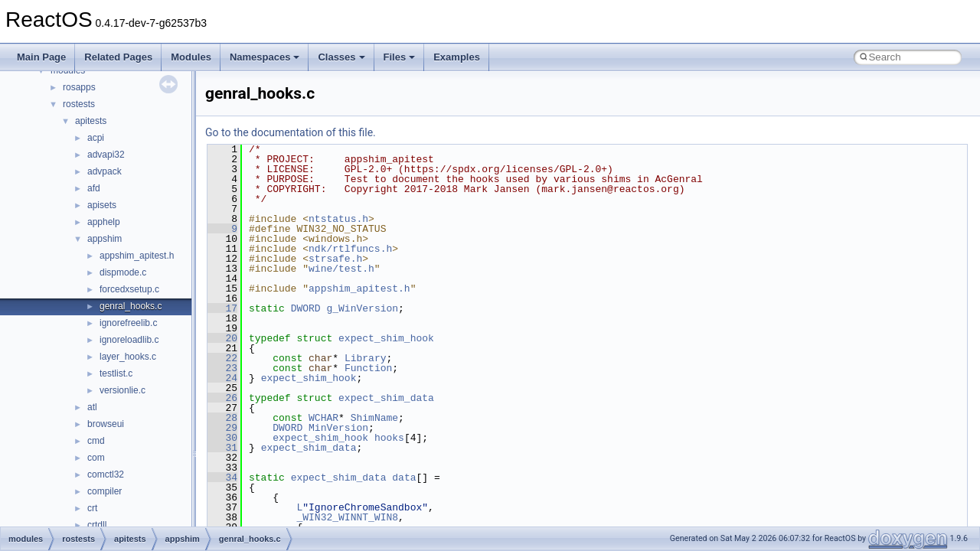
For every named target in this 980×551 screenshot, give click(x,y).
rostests (79, 104)
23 (222, 368)
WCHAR (323, 418)
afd (94, 188)
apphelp (104, 222)
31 (222, 448)
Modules (191, 57)
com (96, 458)
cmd (96, 441)
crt (92, 508)
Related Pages (118, 57)
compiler (105, 491)
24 (222, 378)
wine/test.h (341, 269)
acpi (96, 138)
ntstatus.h (338, 219)
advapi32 (106, 155)
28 (222, 418)
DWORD (306, 308)
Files (400, 57)
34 (222, 478)
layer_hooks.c (128, 357)
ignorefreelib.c (128, 323)
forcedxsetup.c (129, 289)
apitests (91, 121)
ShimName (374, 418)
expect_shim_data (386, 398)
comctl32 (106, 474)
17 (222, 308)
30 (222, 438)
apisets (102, 205)
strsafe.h (335, 259)
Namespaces (265, 57)
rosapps (79, 87)
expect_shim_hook (386, 338)
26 (222, 398)
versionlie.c (122, 390)
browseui (106, 424)
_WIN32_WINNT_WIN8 (347, 517)
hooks (389, 438)
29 (222, 428)
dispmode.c (123, 272)
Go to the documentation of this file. (291, 132)
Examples (457, 57)
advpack (105, 171)
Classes (341, 57)
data (404, 478)
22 (222, 358)
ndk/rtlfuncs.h (350, 249)
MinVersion (338, 428)
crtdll (97, 525)
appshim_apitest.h (137, 256)
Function (368, 368)
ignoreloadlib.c (129, 340)
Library (366, 358)
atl (92, 407)
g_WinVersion (362, 308)
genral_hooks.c (131, 306)
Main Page (41, 57)
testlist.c (116, 373)
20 (222, 338)
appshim (105, 239)
